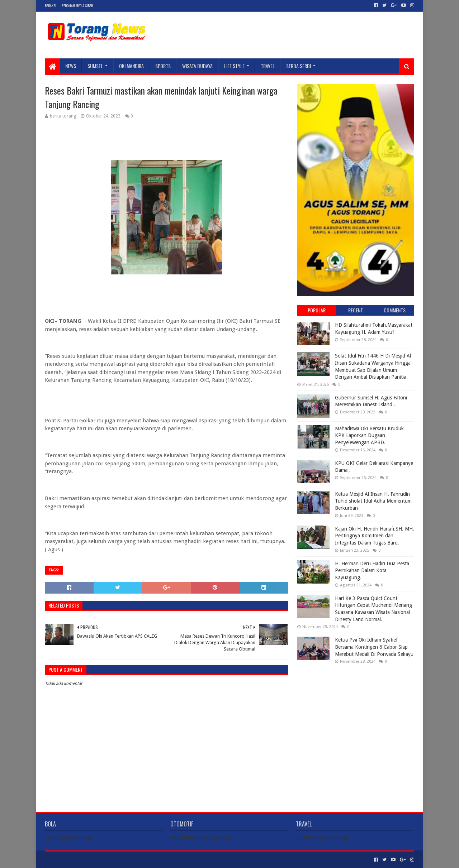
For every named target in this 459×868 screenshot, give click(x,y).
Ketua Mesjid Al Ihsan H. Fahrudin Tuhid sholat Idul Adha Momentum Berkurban (373, 501)
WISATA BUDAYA (197, 66)
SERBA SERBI (299, 66)
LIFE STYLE (234, 66)
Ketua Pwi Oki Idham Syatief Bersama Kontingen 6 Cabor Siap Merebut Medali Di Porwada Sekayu (374, 647)
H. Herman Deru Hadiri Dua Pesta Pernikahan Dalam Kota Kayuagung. (372, 570)
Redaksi (51, 6)
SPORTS (163, 66)
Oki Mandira (131, 66)
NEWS (71, 66)
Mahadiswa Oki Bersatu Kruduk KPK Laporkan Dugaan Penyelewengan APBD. (369, 435)
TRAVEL (268, 66)
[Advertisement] (356, 716)
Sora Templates (85, 860)
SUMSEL (95, 66)
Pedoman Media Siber (77, 6)
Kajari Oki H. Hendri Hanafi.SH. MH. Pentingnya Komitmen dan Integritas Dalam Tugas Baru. (375, 536)
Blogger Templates (126, 860)
